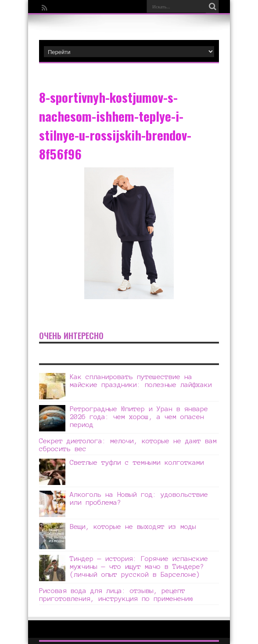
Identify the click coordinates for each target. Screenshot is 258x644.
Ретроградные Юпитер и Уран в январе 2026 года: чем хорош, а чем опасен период (139, 417)
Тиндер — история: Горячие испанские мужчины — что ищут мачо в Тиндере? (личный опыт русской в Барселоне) (139, 566)
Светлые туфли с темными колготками (137, 462)
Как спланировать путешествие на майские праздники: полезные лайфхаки (141, 381)
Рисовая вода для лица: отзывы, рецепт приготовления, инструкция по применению (116, 595)
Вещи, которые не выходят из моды (133, 526)
